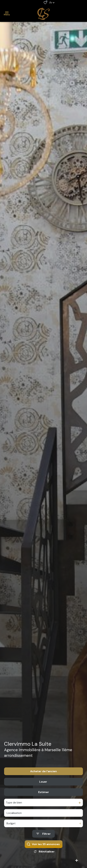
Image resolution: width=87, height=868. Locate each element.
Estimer (44, 794)
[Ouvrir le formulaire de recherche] (43, 836)
